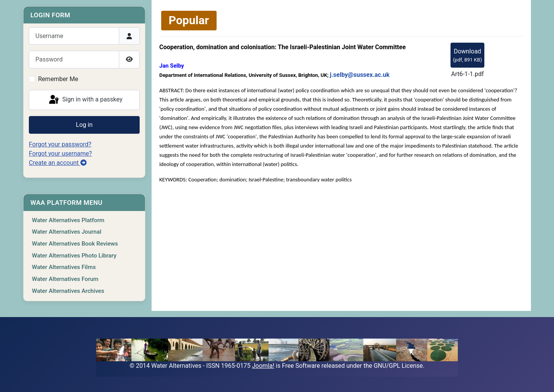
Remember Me (58, 79)
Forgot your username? (60, 154)
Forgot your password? (60, 144)
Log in (84, 125)
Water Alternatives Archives (68, 291)
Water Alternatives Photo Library (74, 256)
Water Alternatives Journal (67, 232)
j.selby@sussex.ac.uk (360, 75)
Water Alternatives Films (64, 267)
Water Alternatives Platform (68, 220)
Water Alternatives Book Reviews (75, 244)
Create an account (58, 163)
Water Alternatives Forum (65, 279)
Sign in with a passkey (85, 100)
